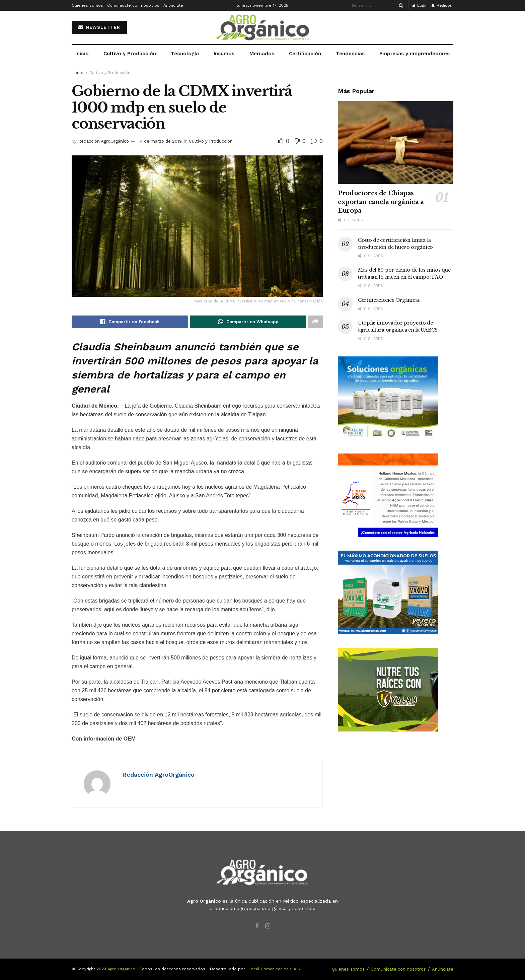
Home (78, 73)
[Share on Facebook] (130, 322)
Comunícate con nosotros (133, 5)
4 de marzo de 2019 (161, 141)
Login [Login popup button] (420, 5)
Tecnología (185, 54)
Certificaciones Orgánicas (389, 300)
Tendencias (350, 54)
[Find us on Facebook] (257, 926)
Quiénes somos (87, 5)
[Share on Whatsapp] (248, 322)
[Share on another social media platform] (315, 322)
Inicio (82, 54)
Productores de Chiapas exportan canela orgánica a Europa (381, 202)
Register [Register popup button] (442, 5)
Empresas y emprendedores (415, 54)
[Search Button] (400, 5)
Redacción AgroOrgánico (103, 141)
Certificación (305, 54)
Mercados (262, 54)
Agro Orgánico (121, 969)
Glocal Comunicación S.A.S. (274, 969)
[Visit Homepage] (262, 28)
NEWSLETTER (99, 27)
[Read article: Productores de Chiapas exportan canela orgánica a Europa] (396, 143)
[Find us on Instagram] (268, 926)
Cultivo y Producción (130, 54)
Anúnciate (173, 5)
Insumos (224, 54)
